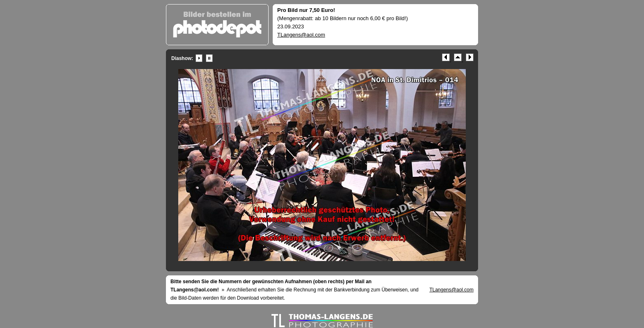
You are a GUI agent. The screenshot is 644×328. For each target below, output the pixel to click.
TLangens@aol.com (301, 35)
